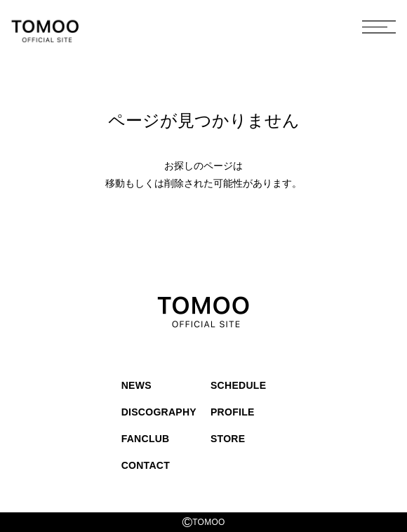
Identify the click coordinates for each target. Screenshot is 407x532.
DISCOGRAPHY (159, 412)
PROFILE (233, 412)
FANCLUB (146, 439)
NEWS (136, 385)
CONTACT (146, 465)
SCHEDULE (238, 385)
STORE (228, 439)
